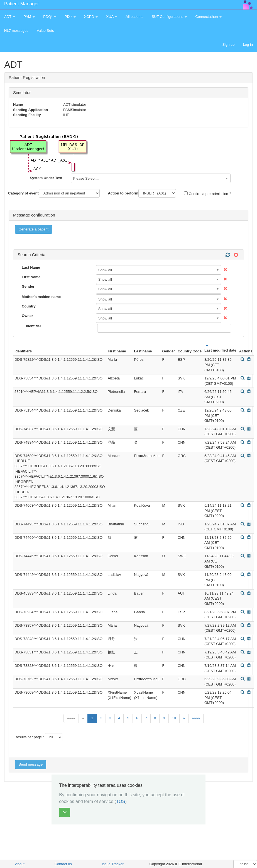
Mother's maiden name (41, 297)
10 (174, 718)
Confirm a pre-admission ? (208, 194)
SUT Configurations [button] (169, 17)
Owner (27, 316)
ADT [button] (10, 17)
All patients (134, 17)
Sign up (228, 45)
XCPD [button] (91, 17)
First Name (31, 277)
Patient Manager (22, 4)
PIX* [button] (70, 17)
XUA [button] (112, 17)
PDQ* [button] (50, 17)
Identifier (34, 326)
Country (29, 306)
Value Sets (45, 31)
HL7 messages (16, 31)
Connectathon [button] (208, 17)
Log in (248, 45)
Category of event (23, 193)
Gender (28, 286)
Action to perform (123, 193)
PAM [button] (29, 17)
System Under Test (46, 178)
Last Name (31, 267)
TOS (121, 801)
